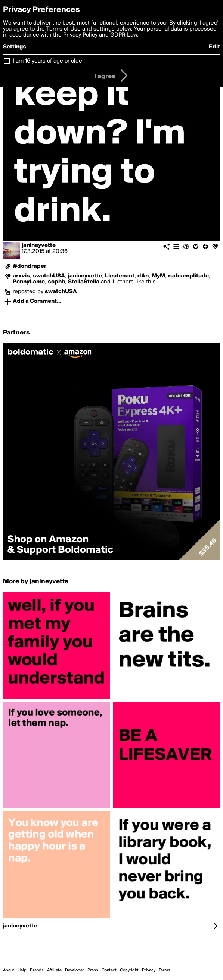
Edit (214, 47)
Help (22, 970)
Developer (75, 970)
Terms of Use (64, 29)
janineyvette (39, 245)
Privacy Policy (80, 35)
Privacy (149, 970)
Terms (165, 970)
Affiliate (54, 970)
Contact (109, 970)
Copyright (129, 970)
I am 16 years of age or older (48, 61)
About (9, 970)
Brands (37, 970)
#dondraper (30, 266)
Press (93, 970)
